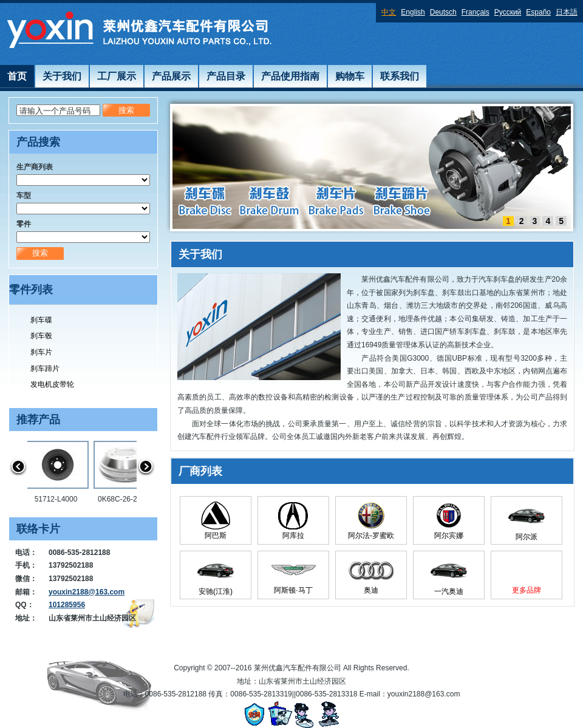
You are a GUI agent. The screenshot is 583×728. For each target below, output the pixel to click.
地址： (26, 618)
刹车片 (41, 352)
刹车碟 (41, 320)
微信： (26, 579)
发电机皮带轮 (52, 384)
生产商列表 (35, 167)
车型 (24, 196)
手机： (26, 565)
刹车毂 (41, 336)
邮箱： (26, 592)
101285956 (67, 605)
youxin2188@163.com (87, 592)
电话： (26, 553)
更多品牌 (527, 590)
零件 (24, 224)
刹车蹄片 (45, 369)
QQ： (25, 605)
